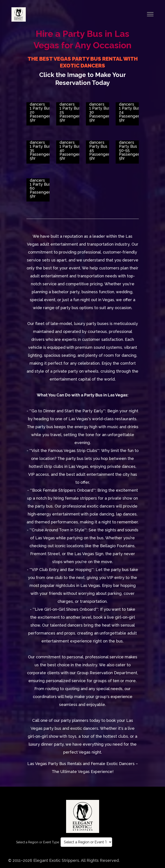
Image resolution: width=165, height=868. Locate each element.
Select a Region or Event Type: (38, 842)
